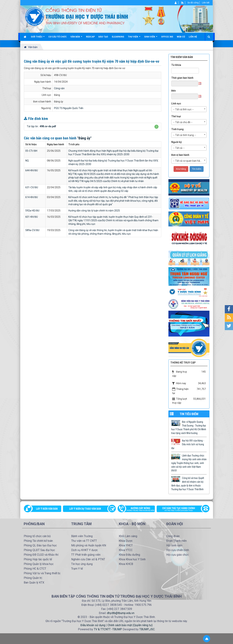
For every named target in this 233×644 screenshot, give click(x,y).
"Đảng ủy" (84, 138)
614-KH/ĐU (32, 197)
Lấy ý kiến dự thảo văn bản (85, 509)
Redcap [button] (90, 37)
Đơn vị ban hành (180, 155)
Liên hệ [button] (193, 37)
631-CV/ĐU (32, 187)
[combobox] (189, 109)
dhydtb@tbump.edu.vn (121, 613)
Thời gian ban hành (182, 78)
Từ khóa (176, 65)
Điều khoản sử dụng (93, 625)
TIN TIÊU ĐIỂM (189, 414)
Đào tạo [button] (103, 37)
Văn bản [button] (76, 38)
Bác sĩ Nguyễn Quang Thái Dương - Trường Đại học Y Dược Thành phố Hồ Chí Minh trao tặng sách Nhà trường (189, 427)
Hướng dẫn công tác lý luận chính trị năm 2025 (94, 211)
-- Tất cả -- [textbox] (179, 148)
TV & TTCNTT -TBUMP (108, 629)
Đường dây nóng (138, 509)
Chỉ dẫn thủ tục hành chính (181, 509)
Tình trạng (177, 129)
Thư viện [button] (134, 38)
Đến (174, 91)
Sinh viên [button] (151, 38)
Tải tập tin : (41, 126)
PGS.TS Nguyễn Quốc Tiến (69, 108)
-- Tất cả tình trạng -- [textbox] (184, 135)
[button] (156, 127)
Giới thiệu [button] (38, 38)
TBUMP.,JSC (147, 629)
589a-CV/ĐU (32, 230)
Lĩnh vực (176, 103)
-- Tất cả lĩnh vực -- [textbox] (183, 109)
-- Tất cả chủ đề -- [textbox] (183, 122)
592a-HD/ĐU (32, 211)
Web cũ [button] (181, 37)
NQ (27, 161)
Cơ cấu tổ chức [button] (58, 37)
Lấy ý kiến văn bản (47, 509)
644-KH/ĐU (32, 170)
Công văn (59, 88)
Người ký (176, 142)
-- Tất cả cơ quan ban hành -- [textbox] (189, 161)
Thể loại (176, 116)
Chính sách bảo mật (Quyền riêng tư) (130, 625)
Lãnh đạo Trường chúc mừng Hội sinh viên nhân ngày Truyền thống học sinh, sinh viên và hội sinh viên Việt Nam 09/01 (189, 463)
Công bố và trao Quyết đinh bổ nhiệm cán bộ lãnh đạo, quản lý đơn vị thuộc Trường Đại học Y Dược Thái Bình (188, 484)
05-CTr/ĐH (31, 151)
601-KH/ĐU (32, 217)
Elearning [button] (118, 37)
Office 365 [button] (167, 37)
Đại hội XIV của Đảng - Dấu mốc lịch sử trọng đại (188, 444)
